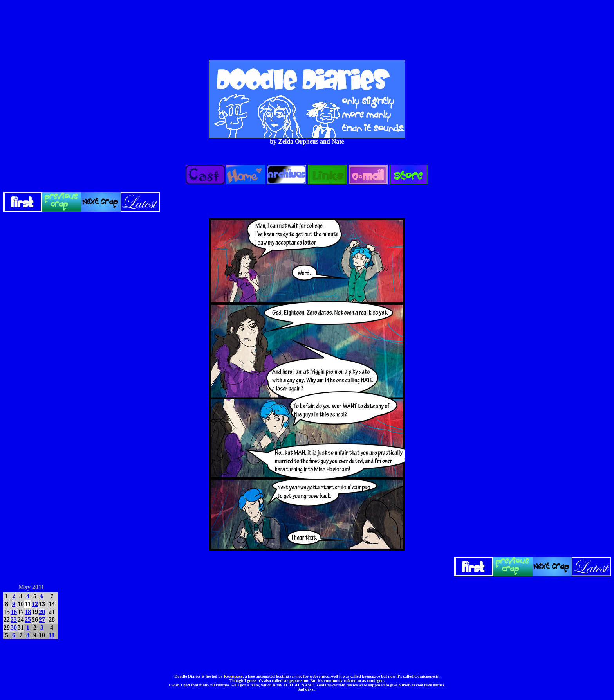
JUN (52, 586)
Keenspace (233, 676)
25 (28, 620)
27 (42, 620)
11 (51, 635)
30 (14, 627)
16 (14, 612)
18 (28, 612)
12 (35, 604)
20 (42, 612)
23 (14, 620)
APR (9, 586)
